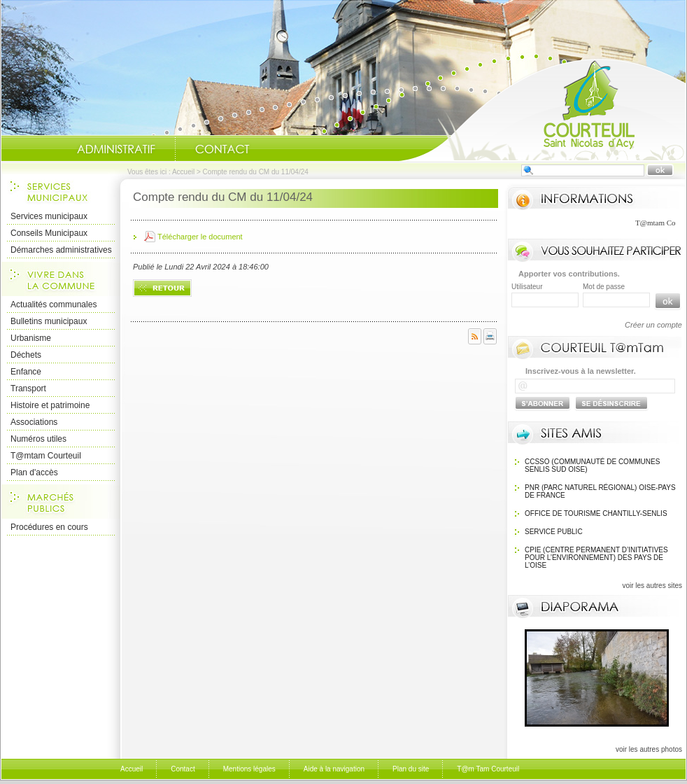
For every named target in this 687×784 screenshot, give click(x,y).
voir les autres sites (652, 586)
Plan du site (411, 769)
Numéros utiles (38, 439)
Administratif (116, 149)
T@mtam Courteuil (46, 456)
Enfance (26, 372)
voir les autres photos (649, 749)
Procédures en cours (49, 527)
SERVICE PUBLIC (554, 532)
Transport (28, 388)
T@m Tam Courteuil (488, 769)
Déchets (26, 355)
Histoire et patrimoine (50, 405)
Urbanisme (31, 338)
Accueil (542, 109)
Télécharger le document (200, 237)
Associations (34, 422)
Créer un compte (653, 325)
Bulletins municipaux (49, 321)
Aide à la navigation (334, 769)
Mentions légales (249, 769)
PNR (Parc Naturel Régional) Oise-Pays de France (600, 491)
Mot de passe (604, 287)
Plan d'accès (34, 472)
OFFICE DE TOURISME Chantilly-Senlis (596, 513)
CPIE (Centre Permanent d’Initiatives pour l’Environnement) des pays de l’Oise (596, 558)
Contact (222, 149)
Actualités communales (54, 304)
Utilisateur (527, 287)
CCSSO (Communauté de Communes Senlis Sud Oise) (592, 465)
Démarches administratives (61, 250)
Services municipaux (49, 216)
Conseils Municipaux (49, 233)
